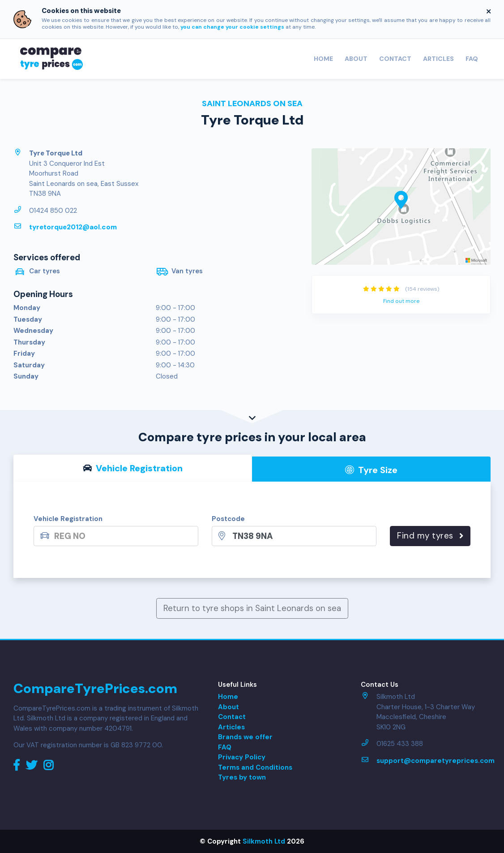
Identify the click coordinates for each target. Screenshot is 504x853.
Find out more (401, 301)
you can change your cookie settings (232, 27)
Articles (438, 59)
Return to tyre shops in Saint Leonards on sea (252, 608)
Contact (395, 59)
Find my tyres (430, 536)
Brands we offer (245, 737)
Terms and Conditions (255, 767)
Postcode (228, 519)
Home (323, 59)
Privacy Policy (242, 757)
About (356, 59)
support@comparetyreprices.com (436, 761)
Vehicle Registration (68, 519)
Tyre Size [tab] (371, 470)
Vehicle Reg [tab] (133, 468)
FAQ (472, 59)
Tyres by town (242, 777)
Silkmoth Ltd (264, 841)
